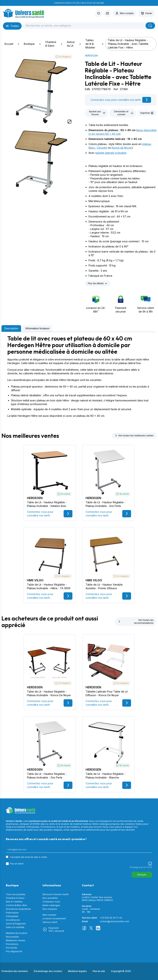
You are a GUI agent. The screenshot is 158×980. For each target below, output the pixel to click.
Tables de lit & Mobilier (90, 44)
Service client (50, 922)
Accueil (9, 44)
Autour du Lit (71, 44)
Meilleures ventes (16, 940)
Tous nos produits (16, 894)
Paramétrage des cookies (48, 971)
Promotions (12, 944)
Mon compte (49, 915)
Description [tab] (11, 328)
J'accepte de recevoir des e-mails (28, 857)
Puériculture (12, 913)
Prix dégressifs (14, 951)
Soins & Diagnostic (16, 924)
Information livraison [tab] (37, 328)
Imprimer (147, 113)
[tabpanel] (79, 376)
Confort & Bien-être (16, 905)
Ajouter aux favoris (97, 113)
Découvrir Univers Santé (56, 894)
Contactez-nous (51, 902)
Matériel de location (17, 933)
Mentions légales (77, 971)
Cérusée (102, 148)
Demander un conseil (124, 113)
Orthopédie (12, 916)
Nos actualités (50, 898)
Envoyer (142, 875)
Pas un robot (17, 864)
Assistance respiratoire (18, 909)
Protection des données (15, 971)
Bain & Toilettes (14, 902)
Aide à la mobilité (15, 927)
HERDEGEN (91, 56)
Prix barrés (12, 948)
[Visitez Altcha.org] (150, 864)
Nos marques (50, 909)
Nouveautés (12, 937)
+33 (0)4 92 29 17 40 (111, 918)
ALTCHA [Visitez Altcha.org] (148, 867)
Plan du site (99, 971)
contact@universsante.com (114, 921)
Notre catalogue (51, 905)
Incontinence (13, 920)
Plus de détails (98, 283)
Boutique (29, 44)
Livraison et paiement (54, 918)
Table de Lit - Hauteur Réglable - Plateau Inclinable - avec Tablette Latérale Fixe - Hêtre (128, 44)
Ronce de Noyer (122, 148)
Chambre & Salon (51, 44)
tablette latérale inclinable (111, 153)
